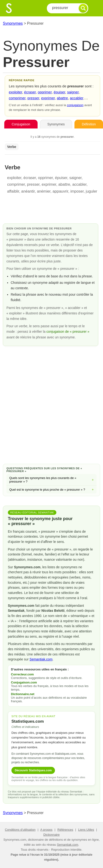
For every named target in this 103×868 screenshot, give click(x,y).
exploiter (15, 92)
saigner (73, 92)
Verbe (12, 147)
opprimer (45, 92)
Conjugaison (21, 124)
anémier (44, 191)
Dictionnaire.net (23, 694)
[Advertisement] (51, 404)
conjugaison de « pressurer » (68, 332)
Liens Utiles (86, 830)
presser (33, 98)
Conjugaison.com (24, 682)
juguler (92, 191)
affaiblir (13, 191)
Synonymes (13, 23)
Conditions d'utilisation (20, 830)
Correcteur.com (22, 674)
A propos (46, 830)
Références (65, 830)
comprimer (17, 98)
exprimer (48, 98)
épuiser (59, 92)
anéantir (28, 191)
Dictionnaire (51, 835)
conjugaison (75, 105)
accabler (77, 98)
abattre (62, 98)
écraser (30, 92)
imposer (77, 191)
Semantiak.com (41, 659)
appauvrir (60, 191)
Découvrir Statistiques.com (33, 770)
